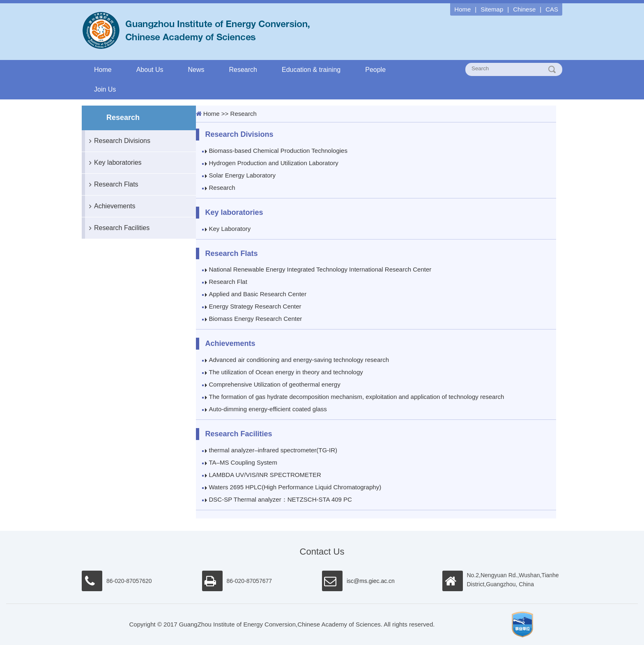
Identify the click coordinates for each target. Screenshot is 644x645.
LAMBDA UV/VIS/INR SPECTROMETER (265, 475)
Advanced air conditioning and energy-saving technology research (299, 360)
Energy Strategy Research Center (255, 306)
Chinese (524, 9)
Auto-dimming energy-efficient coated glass (268, 409)
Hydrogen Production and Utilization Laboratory (274, 163)
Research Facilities (117, 228)
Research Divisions (118, 141)
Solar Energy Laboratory (243, 175)
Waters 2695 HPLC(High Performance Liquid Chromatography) (295, 487)
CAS (552, 9)
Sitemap (492, 9)
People (375, 70)
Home (462, 9)
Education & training (311, 70)
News (196, 70)
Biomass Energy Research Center (256, 319)
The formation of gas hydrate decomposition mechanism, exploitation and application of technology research (357, 397)
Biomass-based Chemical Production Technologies (278, 151)
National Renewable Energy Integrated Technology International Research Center (320, 269)
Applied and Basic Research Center (258, 294)
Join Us (105, 89)
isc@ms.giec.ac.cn (371, 581)
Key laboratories (113, 163)
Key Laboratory (230, 229)
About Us (150, 70)
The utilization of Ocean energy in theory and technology (286, 372)
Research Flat (228, 282)
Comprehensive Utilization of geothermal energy (275, 384)
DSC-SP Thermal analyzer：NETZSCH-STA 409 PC (281, 499)
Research (243, 70)
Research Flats (112, 184)
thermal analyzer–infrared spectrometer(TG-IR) (273, 450)
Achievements (110, 206)
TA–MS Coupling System (243, 462)
